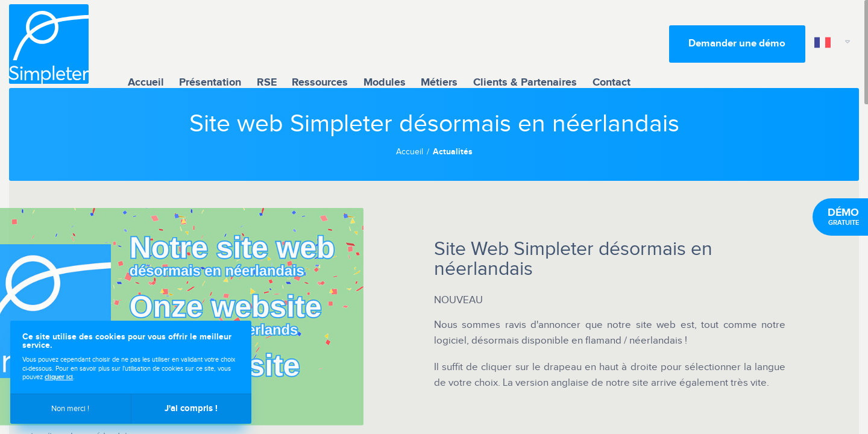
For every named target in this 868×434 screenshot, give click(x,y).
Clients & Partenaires (525, 44)
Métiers (439, 44)
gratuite (843, 217)
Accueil (146, 44)
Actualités (453, 152)
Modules (385, 44)
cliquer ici (59, 377)
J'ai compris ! (191, 408)
